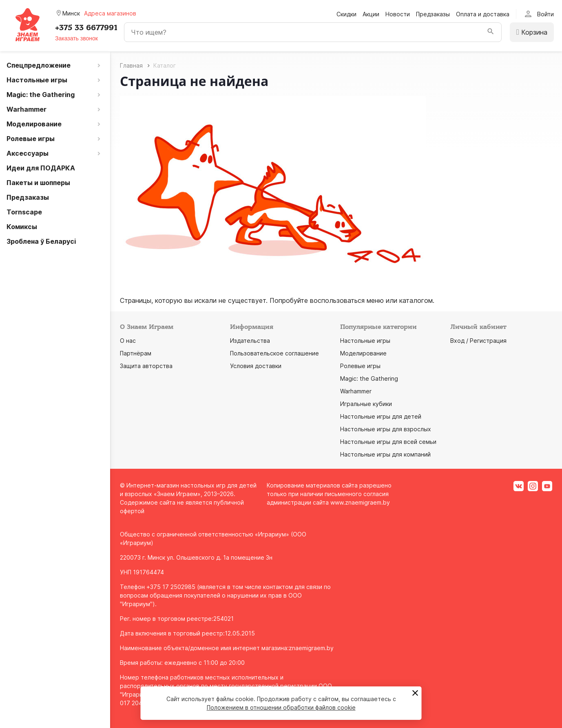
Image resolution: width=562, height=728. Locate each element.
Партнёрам (136, 353)
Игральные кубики (366, 404)
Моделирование (363, 353)
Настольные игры (365, 341)
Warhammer (356, 391)
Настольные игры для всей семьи (388, 442)
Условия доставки (256, 366)
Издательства (250, 341)
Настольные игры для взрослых (386, 429)
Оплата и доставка (483, 14)
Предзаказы (433, 14)
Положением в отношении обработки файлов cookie (281, 707)
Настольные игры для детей (381, 416)
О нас (128, 341)
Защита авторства (146, 366)
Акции (371, 14)
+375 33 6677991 (86, 28)
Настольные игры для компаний (385, 454)
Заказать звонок (76, 38)
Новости (398, 14)
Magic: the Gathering (369, 378)
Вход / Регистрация (478, 341)
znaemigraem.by (311, 648)
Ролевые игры (360, 366)
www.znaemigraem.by (360, 502)
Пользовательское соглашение (274, 353)
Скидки (346, 14)
